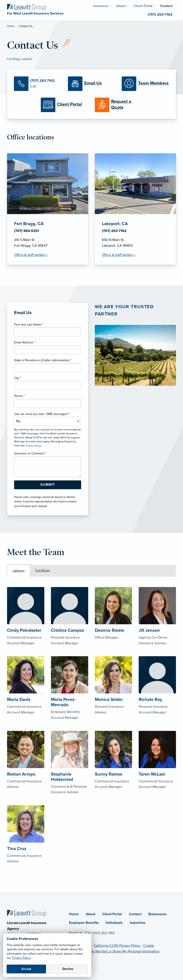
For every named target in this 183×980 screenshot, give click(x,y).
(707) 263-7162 (104, 933)
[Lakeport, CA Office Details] (135, 209)
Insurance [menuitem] (101, 6)
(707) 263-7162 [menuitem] (160, 15)
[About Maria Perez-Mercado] (70, 697)
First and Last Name (29, 325)
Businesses (158, 914)
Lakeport (27, 59)
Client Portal (112, 914)
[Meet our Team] (145, 84)
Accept (26, 969)
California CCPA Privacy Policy (117, 946)
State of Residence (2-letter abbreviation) (43, 360)
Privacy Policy (21, 958)
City (18, 378)
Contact (135, 914)
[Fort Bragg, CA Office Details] (48, 209)
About (91, 914)
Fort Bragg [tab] (43, 570)
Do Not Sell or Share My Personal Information (125, 951)
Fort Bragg (13, 59)
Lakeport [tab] (19, 571)
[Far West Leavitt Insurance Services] (27, 7)
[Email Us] (92, 84)
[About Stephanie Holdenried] (70, 772)
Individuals (114, 923)
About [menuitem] (121, 6)
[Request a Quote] (119, 105)
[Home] (27, 913)
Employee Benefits (84, 923)
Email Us (76, 933)
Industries (138, 923)
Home (11, 26)
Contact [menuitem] (166, 6)
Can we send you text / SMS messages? (42, 414)
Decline (68, 969)
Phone (20, 396)
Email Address (25, 342)
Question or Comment (30, 453)
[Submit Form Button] (48, 485)
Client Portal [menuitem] (143, 6)
